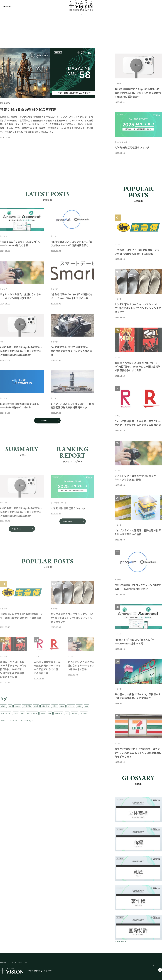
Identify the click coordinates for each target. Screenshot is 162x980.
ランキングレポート (79, 16)
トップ (55, 16)
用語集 (107, 16)
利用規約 (3, 942)
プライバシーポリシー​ (18, 942)
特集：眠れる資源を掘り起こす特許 (28, 89)
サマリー (65, 16)
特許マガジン (95, 16)
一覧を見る (119, 921)
